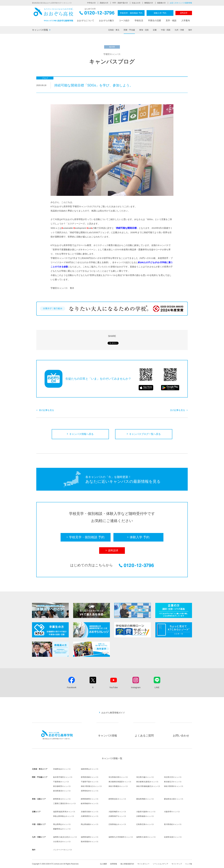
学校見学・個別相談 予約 (131, 13)
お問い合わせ (181, 736)
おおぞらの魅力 (106, 20)
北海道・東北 (114, 30)
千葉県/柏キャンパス (61, 782)
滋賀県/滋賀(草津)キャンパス (64, 812)
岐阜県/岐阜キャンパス (90, 804)
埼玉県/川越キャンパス (145, 777)
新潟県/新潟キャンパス (62, 791)
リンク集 (189, 864)
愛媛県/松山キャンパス (62, 829)
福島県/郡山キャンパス (90, 769)
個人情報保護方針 (127, 864)
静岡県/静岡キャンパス (90, 799)
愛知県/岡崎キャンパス (145, 799)
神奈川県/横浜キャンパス (118, 786)
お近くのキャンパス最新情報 (181, 3)
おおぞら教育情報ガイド (113, 713)
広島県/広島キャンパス (145, 824)
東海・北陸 (144, 30)
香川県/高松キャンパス (173, 824)
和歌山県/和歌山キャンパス (64, 816)
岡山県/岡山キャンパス (62, 824)
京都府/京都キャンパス (90, 812)
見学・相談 (171, 20)
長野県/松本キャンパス (90, 791)
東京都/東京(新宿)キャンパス (147, 782)
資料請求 (184, 13)
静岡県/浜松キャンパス (117, 799)
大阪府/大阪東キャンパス (146, 812)
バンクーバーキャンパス (63, 850)
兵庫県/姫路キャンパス (145, 816)
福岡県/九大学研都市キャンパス (121, 837)
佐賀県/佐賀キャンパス (173, 837)
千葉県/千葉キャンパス (90, 782)
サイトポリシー (143, 864)
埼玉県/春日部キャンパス (118, 777)
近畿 (155, 30)
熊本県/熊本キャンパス (90, 842)
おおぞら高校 (53, 15)
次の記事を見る (177, 410)
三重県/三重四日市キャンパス (64, 804)
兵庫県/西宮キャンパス (90, 816)
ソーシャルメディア (160, 864)
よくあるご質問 (144, 736)
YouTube (113, 687)
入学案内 (186, 20)
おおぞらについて (86, 20)
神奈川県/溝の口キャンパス (91, 786)
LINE (157, 687)
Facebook (72, 687)
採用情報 (114, 864)
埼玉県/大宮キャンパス (173, 777)
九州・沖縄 (179, 30)
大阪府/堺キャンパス (172, 812)
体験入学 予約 (160, 13)
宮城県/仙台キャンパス (62, 769)
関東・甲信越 (129, 30)
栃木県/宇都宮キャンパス (63, 777)
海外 (190, 30)
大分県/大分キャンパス (62, 842)
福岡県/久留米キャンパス (146, 837)
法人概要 (103, 864)
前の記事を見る (46, 410)
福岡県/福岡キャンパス (90, 837)
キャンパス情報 (40, 30)
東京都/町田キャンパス (62, 786)
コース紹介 (124, 20)
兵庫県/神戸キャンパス (117, 816)
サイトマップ (177, 864)
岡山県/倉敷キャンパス (90, 824)
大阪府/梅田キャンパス (117, 812)
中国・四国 (166, 30)
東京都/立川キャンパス (173, 782)
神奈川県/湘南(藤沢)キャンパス (148, 786)
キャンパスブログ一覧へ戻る (145, 434)
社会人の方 (136, 3)
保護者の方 (161, 3)
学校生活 (139, 20)
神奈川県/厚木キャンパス (174, 786)
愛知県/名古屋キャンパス (174, 799)
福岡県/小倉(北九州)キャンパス (65, 837)
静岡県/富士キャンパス (62, 799)
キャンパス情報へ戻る (81, 434)
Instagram (136, 687)
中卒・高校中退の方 (120, 3)
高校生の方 (104, 3)
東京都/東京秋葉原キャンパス (120, 782)
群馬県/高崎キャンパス (90, 777)
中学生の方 (91, 3)
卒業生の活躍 (154, 20)
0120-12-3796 (97, 14)
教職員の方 (149, 3)
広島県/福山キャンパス (117, 824)
